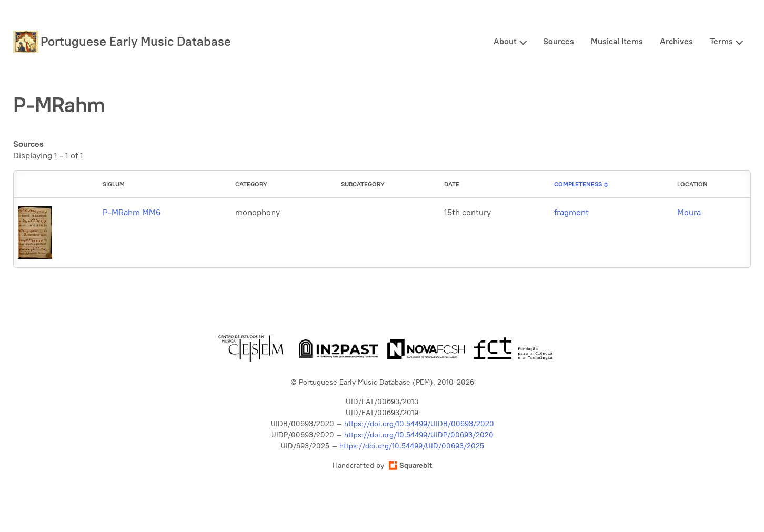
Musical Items (617, 41)
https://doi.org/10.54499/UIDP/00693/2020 (419, 435)
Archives (676, 41)
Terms (721, 41)
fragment (571, 212)
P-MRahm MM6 (132, 212)
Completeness (578, 184)
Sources (559, 41)
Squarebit (410, 465)
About (505, 41)
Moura (689, 212)
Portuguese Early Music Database (136, 41)
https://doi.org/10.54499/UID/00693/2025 (412, 446)
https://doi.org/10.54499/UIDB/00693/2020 (419, 424)
